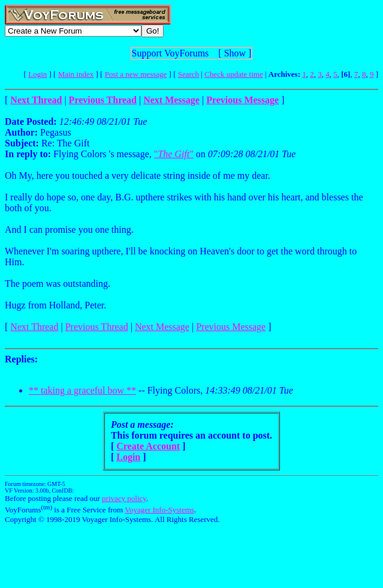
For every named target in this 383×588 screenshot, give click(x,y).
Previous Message (231, 327)
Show (235, 53)
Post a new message (136, 74)
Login (37, 74)
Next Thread (34, 327)
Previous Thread (97, 327)
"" (174, 154)
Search (189, 74)
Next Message (162, 327)
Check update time (233, 74)
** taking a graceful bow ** (82, 390)
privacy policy (124, 498)
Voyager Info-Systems (159, 510)
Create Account (148, 446)
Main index (76, 74)
